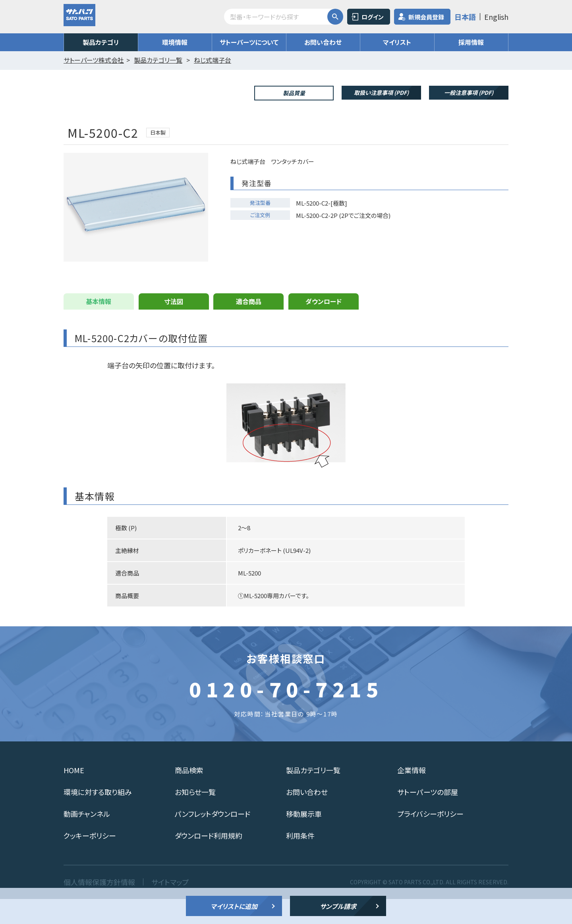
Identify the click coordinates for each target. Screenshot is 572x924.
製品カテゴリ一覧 (313, 795)
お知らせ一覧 (195, 817)
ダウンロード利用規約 (209, 860)
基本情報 (99, 326)
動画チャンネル (87, 839)
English (496, 17)
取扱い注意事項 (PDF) (381, 92)
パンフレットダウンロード (213, 839)
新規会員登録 (426, 17)
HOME (74, 795)
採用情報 (471, 42)
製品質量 (294, 93)
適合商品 (249, 326)
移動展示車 (304, 839)
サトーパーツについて (249, 42)
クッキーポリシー (90, 860)
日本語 (465, 17)
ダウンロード (324, 326)
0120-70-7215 (286, 714)
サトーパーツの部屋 (428, 817)
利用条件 (300, 860)
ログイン (373, 17)
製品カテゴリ (101, 42)
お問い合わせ (323, 42)
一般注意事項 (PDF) (469, 92)
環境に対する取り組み (98, 817)
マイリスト (397, 42)
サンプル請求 (338, 906)
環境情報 (175, 42)
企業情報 (412, 795)
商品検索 (189, 795)
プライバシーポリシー (430, 839)
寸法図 (174, 326)
